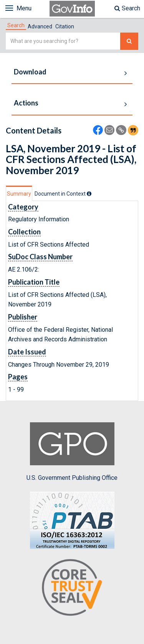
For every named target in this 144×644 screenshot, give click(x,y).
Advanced (40, 26)
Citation (65, 26)
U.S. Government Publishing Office (72, 452)
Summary (19, 194)
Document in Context (63, 194)
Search (127, 8)
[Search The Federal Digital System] (129, 41)
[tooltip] (89, 194)
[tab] (16, 25)
